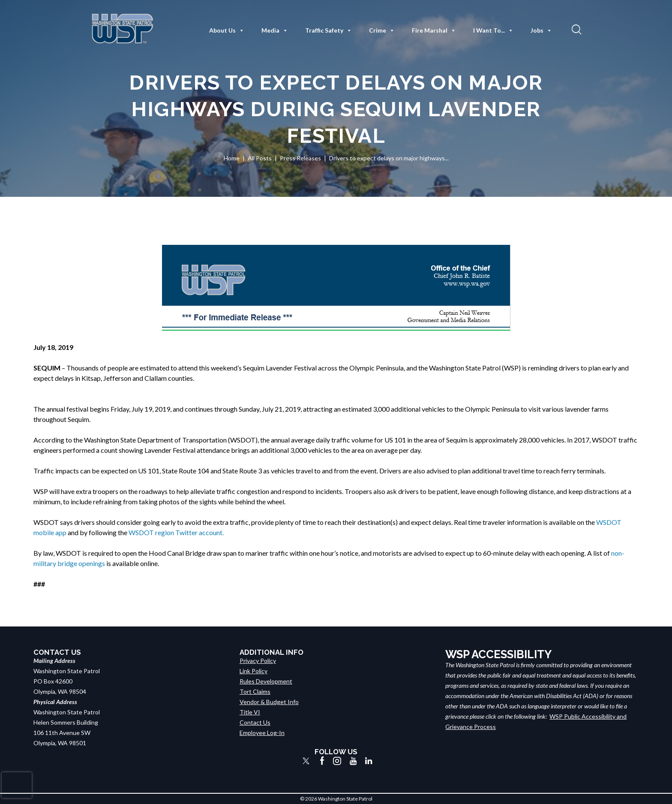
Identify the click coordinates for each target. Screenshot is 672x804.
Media (275, 30)
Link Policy (253, 671)
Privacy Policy (258, 661)
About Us (227, 30)
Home (232, 158)
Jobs (541, 30)
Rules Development (266, 681)
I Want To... (493, 30)
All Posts (260, 158)
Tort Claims (255, 691)
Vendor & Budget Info (269, 702)
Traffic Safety (328, 30)
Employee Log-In (262, 733)
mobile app (50, 532)
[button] (576, 29)
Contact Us (255, 722)
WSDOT (609, 522)
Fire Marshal (434, 30)
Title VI (250, 712)
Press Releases (300, 158)
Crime (382, 30)
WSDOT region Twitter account (175, 532)
